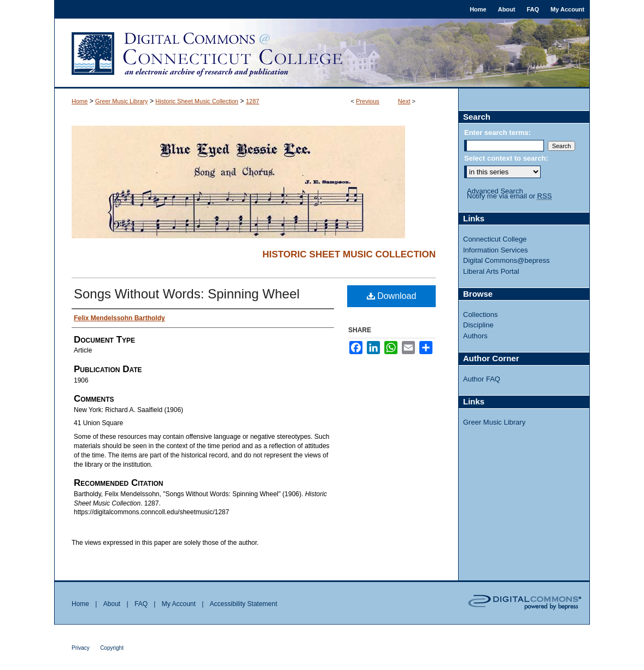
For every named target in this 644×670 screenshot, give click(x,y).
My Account (179, 604)
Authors (475, 336)
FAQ (141, 604)
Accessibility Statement (244, 604)
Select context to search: (506, 158)
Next (404, 101)
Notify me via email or (509, 196)
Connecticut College (495, 239)
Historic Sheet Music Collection (197, 101)
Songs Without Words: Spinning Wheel (187, 294)
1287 (253, 101)
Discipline (478, 325)
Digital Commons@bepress (506, 260)
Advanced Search (495, 191)
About (112, 604)
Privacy (81, 648)
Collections (481, 315)
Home (80, 101)
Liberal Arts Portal (491, 271)
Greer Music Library (122, 101)
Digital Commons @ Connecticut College (322, 54)
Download (392, 296)
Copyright (112, 648)
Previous (368, 101)
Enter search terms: (497, 133)
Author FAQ (482, 379)
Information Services (496, 250)
